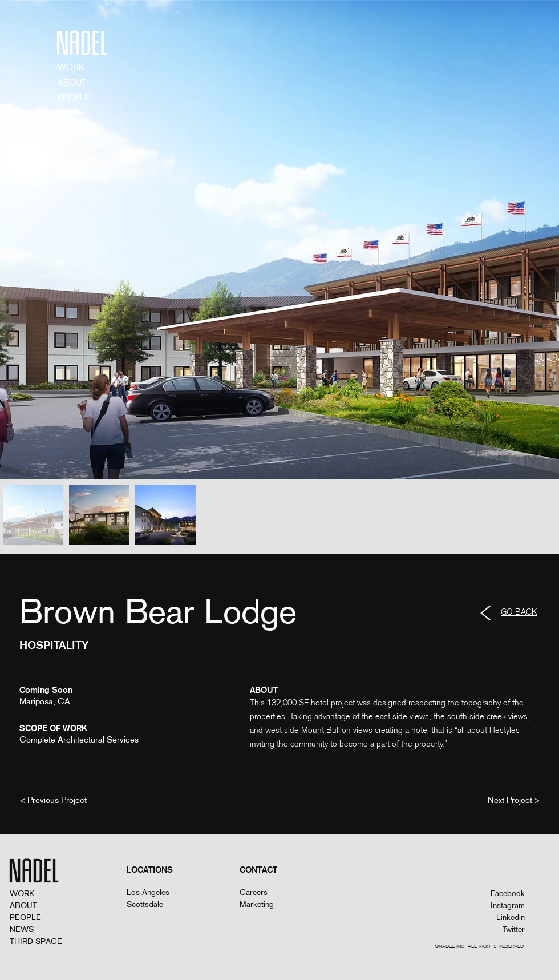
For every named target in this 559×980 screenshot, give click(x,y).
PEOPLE (25, 917)
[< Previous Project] (53, 800)
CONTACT (78, 128)
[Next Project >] (514, 800)
